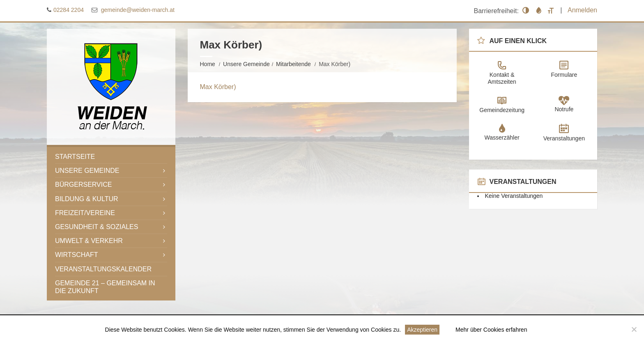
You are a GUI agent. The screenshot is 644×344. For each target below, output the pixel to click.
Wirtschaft (77, 255)
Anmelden (582, 10)
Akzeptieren (422, 330)
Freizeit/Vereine (85, 213)
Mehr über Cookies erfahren (491, 330)
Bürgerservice (83, 185)
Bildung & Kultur (87, 199)
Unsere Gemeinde (246, 64)
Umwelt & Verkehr (89, 241)
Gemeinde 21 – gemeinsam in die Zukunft (105, 287)
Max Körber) (218, 87)
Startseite (75, 157)
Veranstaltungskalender (103, 269)
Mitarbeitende (293, 64)
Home (208, 64)
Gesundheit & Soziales (97, 227)
